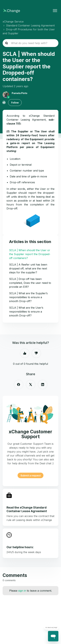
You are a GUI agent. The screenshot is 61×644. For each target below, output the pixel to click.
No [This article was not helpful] (36, 353)
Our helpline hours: (20, 547)
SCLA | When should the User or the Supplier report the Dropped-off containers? (30, 254)
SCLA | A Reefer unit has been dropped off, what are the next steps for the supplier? (28, 268)
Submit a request (31, 475)
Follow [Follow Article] (15, 103)
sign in (22, 591)
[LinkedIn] (43, 385)
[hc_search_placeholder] (30, 43)
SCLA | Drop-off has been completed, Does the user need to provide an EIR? (30, 283)
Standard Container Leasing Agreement (30, 25)
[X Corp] (31, 385)
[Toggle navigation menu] (55, 11)
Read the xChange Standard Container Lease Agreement (27, 509)
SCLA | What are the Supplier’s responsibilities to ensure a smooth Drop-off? (28, 297)
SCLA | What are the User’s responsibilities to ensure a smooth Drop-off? (26, 312)
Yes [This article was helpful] (25, 353)
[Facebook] (19, 385)
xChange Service (13, 22)
